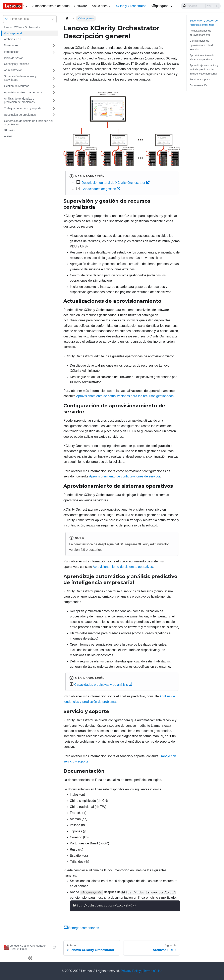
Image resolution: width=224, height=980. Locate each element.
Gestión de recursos (17, 86)
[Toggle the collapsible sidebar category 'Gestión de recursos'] (54, 86)
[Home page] (67, 18)
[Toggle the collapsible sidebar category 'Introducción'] (54, 52)
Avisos (8, 136)
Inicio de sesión (14, 58)
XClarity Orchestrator (131, 6)
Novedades (11, 45)
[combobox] (10, 19)
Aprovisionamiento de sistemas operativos (123, 567)
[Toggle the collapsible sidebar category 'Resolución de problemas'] (54, 115)
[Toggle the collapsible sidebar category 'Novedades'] (54, 46)
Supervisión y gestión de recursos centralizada (204, 23)
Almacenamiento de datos (51, 6)
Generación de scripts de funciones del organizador (28, 123)
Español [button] (161, 6)
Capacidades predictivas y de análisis (103, 685)
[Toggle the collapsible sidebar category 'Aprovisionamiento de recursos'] (54, 93)
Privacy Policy (131, 971)
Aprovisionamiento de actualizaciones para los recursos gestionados (125, 396)
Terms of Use (153, 971)
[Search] (201, 6)
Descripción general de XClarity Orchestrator (115, 183)
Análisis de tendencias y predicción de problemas (19, 100)
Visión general (13, 33)
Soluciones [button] (100, 6)
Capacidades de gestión (101, 189)
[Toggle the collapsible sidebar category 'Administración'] (54, 70)
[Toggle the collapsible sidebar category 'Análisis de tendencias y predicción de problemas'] (54, 101)
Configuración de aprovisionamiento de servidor (202, 45)
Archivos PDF (13, 39)
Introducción (12, 52)
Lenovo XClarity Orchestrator (22, 27)
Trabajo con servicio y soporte (23, 108)
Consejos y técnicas (17, 64)
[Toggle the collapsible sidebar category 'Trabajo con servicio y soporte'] (54, 108)
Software (81, 6)
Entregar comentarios (81, 928)
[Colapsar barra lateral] (30, 958)
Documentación (199, 85)
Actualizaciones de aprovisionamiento (200, 33)
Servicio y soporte (200, 79)
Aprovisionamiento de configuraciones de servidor (125, 476)
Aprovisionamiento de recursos (23, 92)
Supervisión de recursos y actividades (20, 78)
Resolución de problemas (20, 115)
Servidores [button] (16, 6)
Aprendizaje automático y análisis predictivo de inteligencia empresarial (204, 69)
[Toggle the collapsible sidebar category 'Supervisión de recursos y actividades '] (54, 78)
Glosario (9, 130)
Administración (13, 70)
